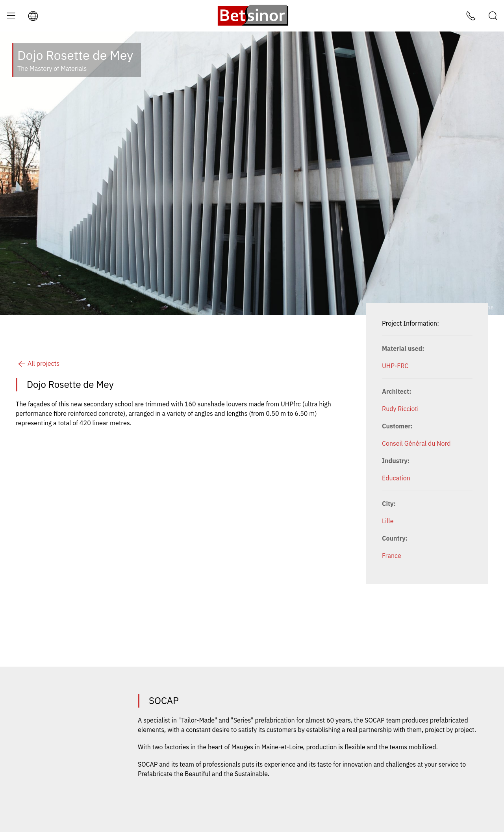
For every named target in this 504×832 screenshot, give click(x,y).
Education (396, 478)
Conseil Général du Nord (416, 443)
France (392, 556)
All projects (38, 363)
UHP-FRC (395, 366)
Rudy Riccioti (400, 409)
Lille (388, 521)
